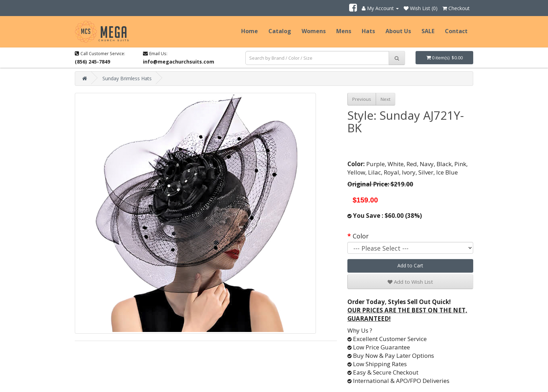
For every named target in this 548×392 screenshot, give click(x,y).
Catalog (280, 31)
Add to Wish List (410, 282)
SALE (428, 31)
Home (250, 31)
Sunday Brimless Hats (127, 78)
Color (361, 236)
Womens (314, 31)
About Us (398, 31)
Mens (344, 31)
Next (385, 99)
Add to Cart (410, 265)
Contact (456, 31)
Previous (362, 99)
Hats (368, 31)
